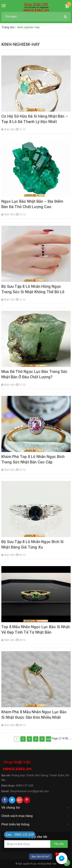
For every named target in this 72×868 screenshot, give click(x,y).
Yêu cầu (59, 844)
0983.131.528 (24, 786)
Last (48, 739)
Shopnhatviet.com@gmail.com (30, 791)
